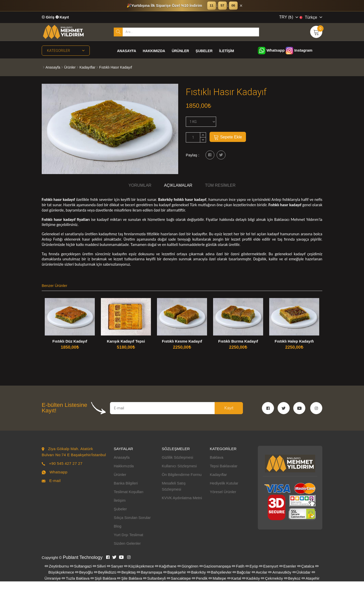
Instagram (299, 50)
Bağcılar (242, 580)
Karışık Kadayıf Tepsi (126, 341)
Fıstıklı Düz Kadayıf (70, 341)
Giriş (48, 17)
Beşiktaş (127, 580)
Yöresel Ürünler (223, 499)
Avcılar (260, 580)
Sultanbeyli (154, 586)
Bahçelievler (219, 580)
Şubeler (204, 51)
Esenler (288, 574)
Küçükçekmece (139, 574)
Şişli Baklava (103, 586)
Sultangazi (81, 574)
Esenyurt (269, 574)
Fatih (238, 574)
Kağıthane (166, 574)
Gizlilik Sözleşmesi (177, 465)
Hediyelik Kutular (224, 491)
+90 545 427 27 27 (66, 471)
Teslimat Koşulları (129, 499)
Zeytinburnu (57, 574)
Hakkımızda (154, 51)
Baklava (217, 465)
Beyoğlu (84, 580)
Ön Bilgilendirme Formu (182, 482)
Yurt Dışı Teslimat (128, 542)
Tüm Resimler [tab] (220, 185)
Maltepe (217, 586)
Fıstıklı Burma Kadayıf (238, 341)
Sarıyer (115, 574)
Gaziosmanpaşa (215, 574)
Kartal (234, 586)
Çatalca (306, 574)
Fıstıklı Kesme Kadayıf (182, 341)
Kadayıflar (87, 67)
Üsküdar (302, 580)
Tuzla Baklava (76, 586)
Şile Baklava (130, 586)
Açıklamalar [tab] (178, 185)
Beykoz (292, 586)
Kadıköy (251, 586)
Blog (118, 534)
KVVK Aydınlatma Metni (182, 505)
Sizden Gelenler (127, 551)
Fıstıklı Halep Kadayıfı (294, 341)
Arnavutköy (280, 580)
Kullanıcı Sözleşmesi (179, 474)
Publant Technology (83, 565)
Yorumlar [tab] (140, 185)
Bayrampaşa (149, 580)
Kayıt (62, 17)
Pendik (200, 586)
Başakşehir (175, 580)
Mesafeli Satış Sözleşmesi (174, 494)
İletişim (227, 51)
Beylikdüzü (105, 580)
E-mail (55, 488)
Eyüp (252, 574)
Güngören (188, 574)
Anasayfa (127, 51)
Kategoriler (66, 51)
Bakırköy (196, 580)
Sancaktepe (179, 586)
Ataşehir (311, 586)
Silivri (99, 574)
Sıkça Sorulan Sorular (132, 525)
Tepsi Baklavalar (224, 474)
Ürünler (180, 51)
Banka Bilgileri (126, 491)
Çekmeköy (272, 586)
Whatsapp (271, 50)
